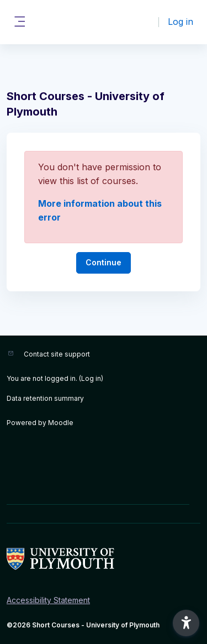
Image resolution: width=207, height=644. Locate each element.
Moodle (61, 423)
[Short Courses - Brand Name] (104, 559)
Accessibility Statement (48, 600)
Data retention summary (45, 398)
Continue (104, 262)
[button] (186, 623)
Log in (181, 22)
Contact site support (57, 354)
